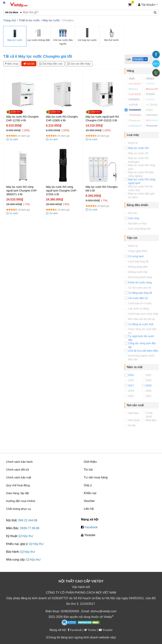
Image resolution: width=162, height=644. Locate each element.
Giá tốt (29, 64)
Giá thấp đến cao (51, 64)
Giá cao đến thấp (79, 64)
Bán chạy (12, 64)
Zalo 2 (156, 64)
